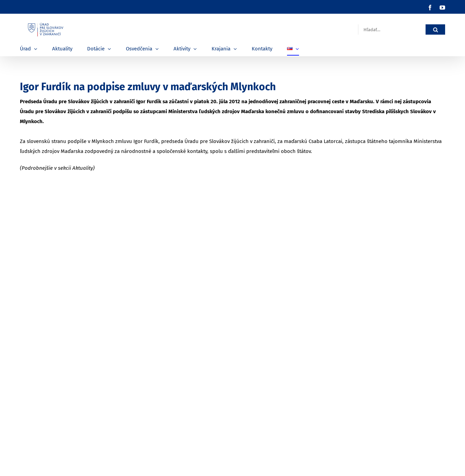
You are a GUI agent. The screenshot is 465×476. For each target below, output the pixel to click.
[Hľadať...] (392, 30)
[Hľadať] (435, 30)
